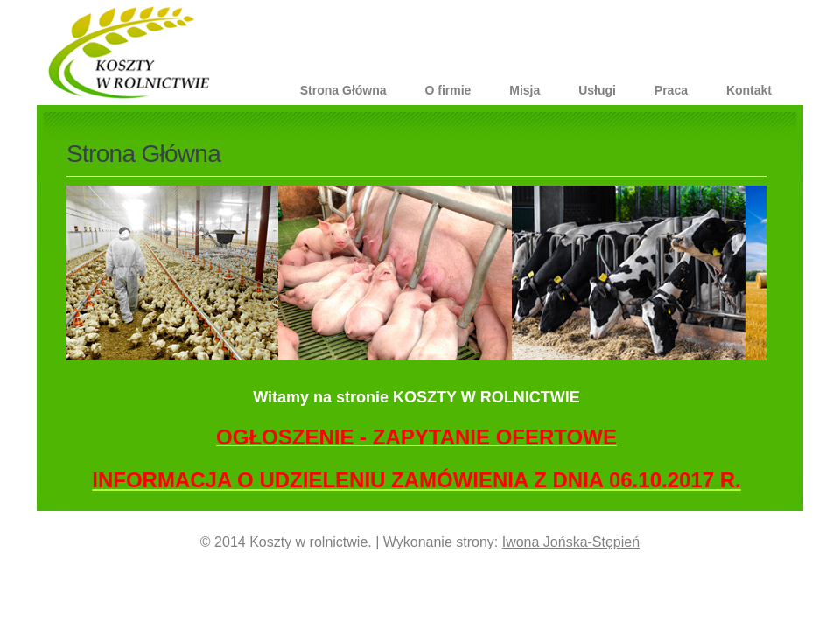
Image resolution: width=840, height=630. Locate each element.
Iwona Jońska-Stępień (571, 542)
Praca (671, 90)
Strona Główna (343, 90)
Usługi (597, 90)
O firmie (448, 90)
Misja (525, 90)
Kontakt (749, 90)
